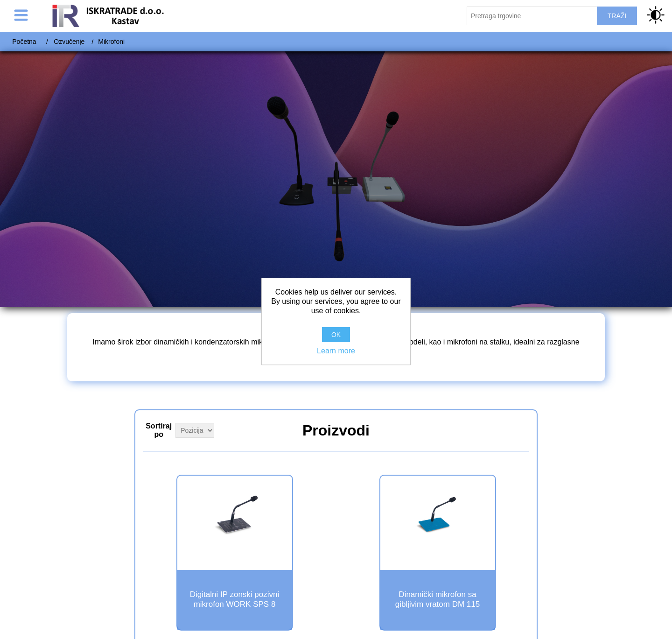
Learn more (336, 351)
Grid (521, 429)
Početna (24, 42)
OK (336, 335)
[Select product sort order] (195, 430)
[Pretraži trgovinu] (532, 16)
